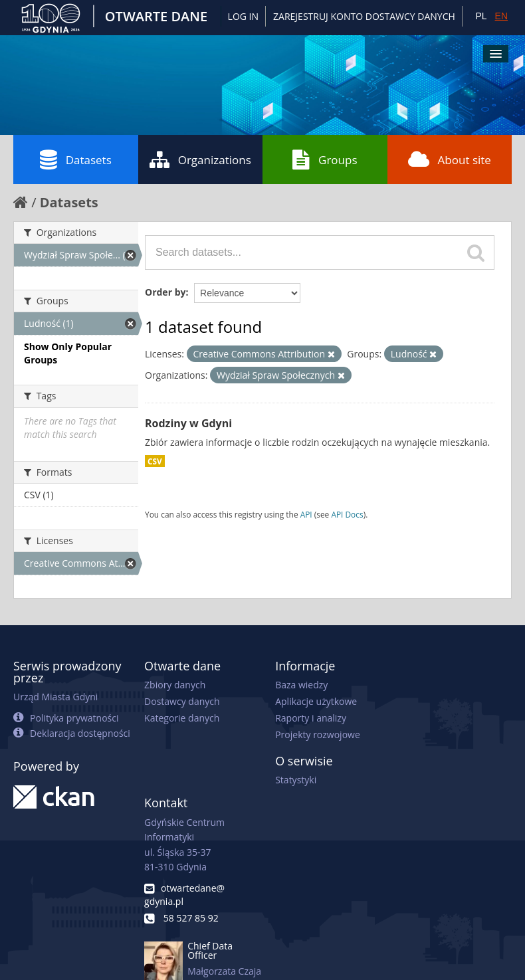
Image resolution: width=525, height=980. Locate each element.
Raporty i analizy (311, 718)
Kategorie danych (182, 718)
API (306, 514)
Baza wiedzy (301, 685)
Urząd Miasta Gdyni (55, 697)
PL (481, 16)
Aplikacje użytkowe (316, 701)
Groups (325, 159)
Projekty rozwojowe (318, 735)
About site (450, 159)
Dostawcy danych (182, 701)
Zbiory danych (175, 685)
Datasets (76, 159)
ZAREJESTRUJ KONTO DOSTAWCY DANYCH (364, 16)
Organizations (200, 159)
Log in (243, 16)
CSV (155, 461)
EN (501, 16)
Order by (165, 292)
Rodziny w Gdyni (188, 423)
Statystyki (296, 780)
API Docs (347, 514)
